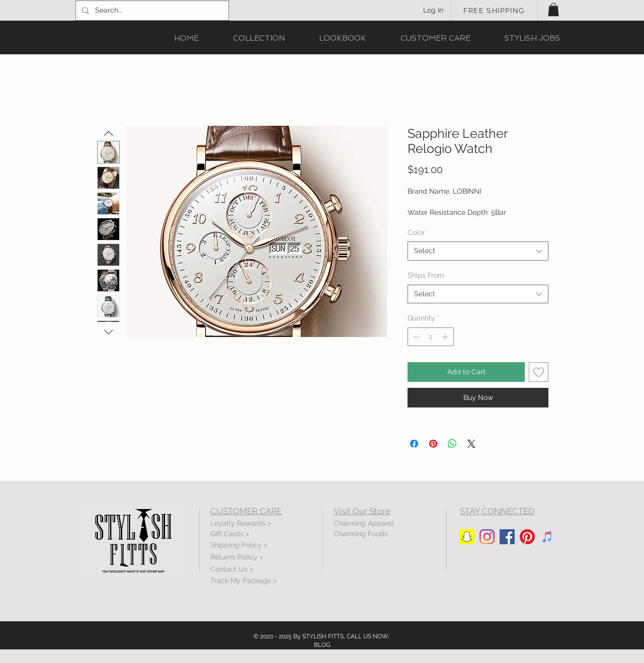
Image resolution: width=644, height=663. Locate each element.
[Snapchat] (467, 537)
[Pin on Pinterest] (433, 444)
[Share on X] (471, 444)
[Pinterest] (527, 537)
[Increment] (446, 337)
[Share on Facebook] (414, 444)
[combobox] (478, 251)
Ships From (426, 275)
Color (416, 232)
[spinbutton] (431, 337)
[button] (553, 10)
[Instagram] (487, 537)
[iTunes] (547, 537)
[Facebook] (507, 537)
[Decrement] (415, 337)
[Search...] (151, 11)
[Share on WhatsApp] (452, 444)
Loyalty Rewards (238, 523)
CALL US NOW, (368, 636)
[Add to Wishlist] (539, 372)
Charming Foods (361, 534)
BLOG (322, 645)
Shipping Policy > (239, 545)
